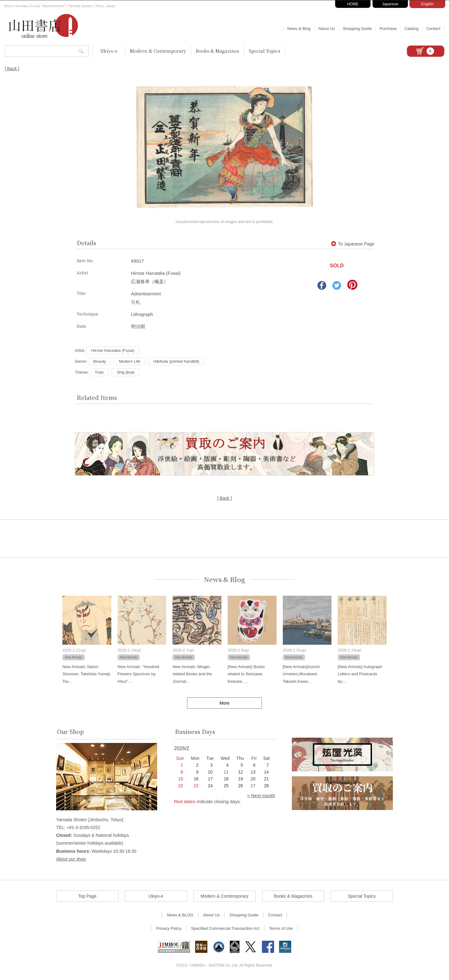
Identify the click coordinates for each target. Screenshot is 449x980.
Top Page (87, 896)
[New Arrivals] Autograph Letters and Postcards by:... (360, 674)
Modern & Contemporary (158, 51)
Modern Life (130, 361)
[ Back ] (12, 69)
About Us (327, 29)
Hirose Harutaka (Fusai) (113, 350)
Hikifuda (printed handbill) (176, 361)
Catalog (411, 29)
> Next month (261, 796)
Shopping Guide (357, 29)
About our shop (71, 859)
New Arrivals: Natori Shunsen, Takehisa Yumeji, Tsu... (87, 674)
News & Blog (299, 29)
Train (99, 372)
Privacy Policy (169, 928)
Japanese (390, 4)
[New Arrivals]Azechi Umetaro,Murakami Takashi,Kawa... (301, 674)
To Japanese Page (353, 244)
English (427, 4)
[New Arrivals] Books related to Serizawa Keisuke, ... (246, 674)
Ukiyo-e (109, 51)
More (224, 703)
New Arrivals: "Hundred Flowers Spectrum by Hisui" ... (138, 674)
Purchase (388, 29)
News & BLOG (180, 915)
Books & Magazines (217, 51)
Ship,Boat (125, 372)
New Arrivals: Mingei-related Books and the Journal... (192, 674)
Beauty (99, 361)
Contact (433, 29)
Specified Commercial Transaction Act (225, 928)
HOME (353, 4)
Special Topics (265, 51)
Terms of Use (281, 928)
